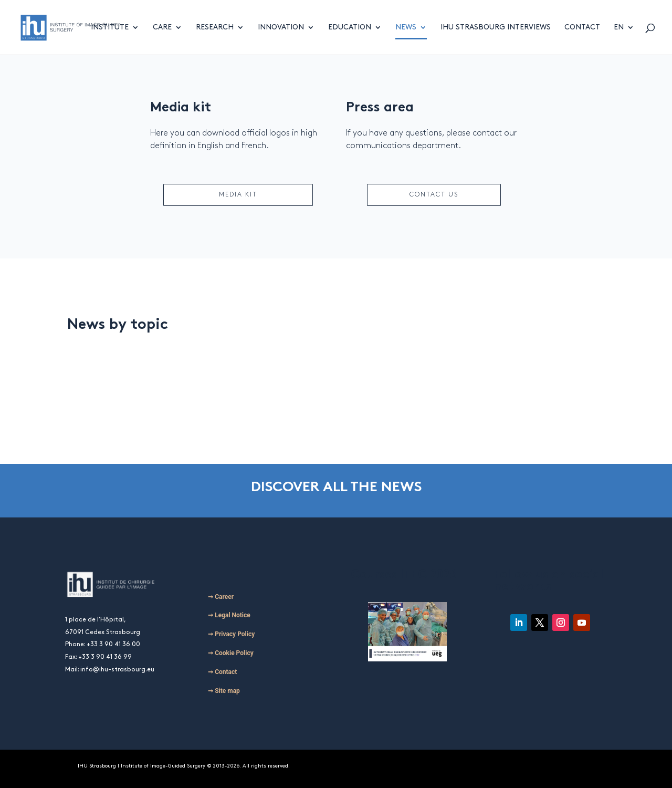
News (406, 27)
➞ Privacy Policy (231, 634)
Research (215, 27)
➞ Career (221, 597)
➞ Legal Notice (229, 615)
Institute (110, 27)
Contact (582, 27)
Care (162, 27)
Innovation (281, 27)
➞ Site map (224, 691)
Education (350, 27)
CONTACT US (434, 195)
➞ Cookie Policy (231, 653)
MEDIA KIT (238, 195)
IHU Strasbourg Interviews (496, 27)
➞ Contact (222, 672)
